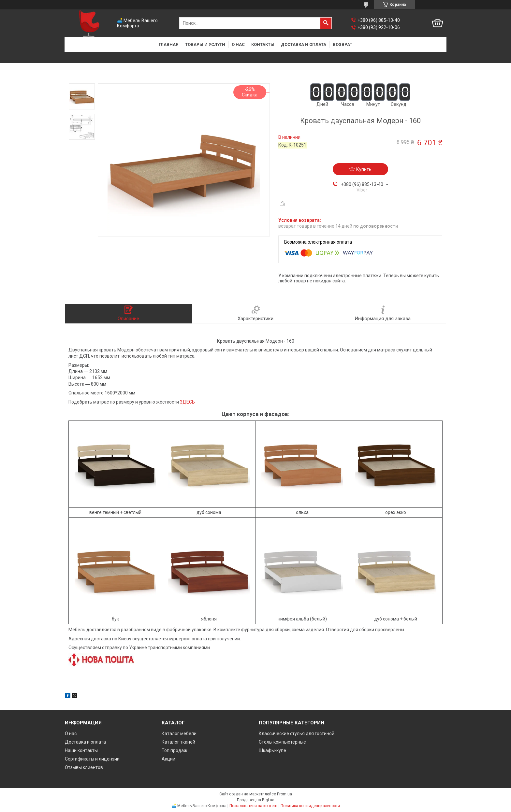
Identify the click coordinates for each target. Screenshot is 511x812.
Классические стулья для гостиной (297, 734)
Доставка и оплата (304, 44)
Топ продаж (175, 750)
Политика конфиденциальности (310, 806)
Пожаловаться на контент (254, 806)
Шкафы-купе (272, 750)
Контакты (263, 44)
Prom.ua (285, 794)
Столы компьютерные (282, 742)
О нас (238, 44)
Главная (169, 44)
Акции (168, 759)
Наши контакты (81, 750)
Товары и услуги (205, 44)
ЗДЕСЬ (187, 402)
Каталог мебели (179, 734)
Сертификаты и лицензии (92, 759)
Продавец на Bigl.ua (256, 800)
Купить (364, 169)
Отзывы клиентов (84, 767)
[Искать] (326, 23)
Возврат (343, 44)
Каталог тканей (178, 742)
